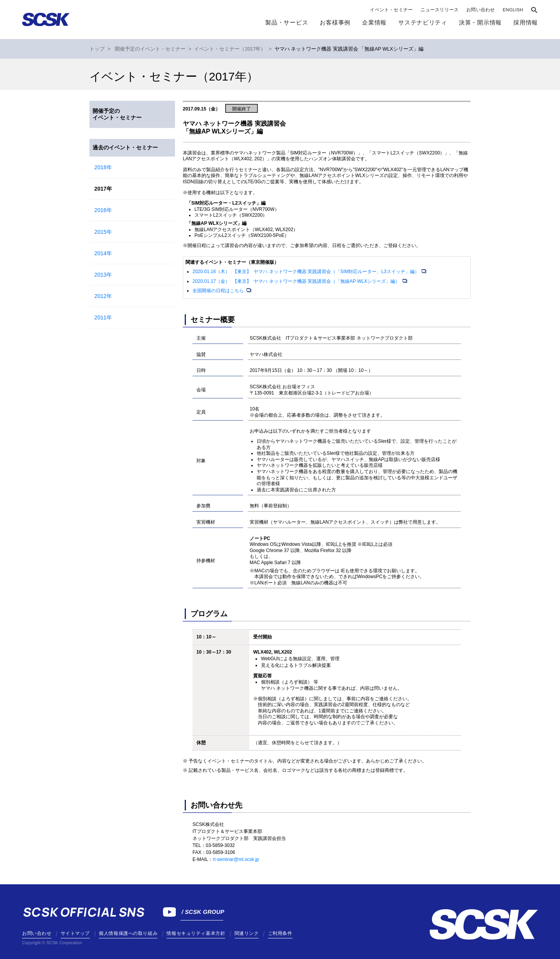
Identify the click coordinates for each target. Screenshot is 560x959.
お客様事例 (335, 23)
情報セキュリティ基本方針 (196, 933)
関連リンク (247, 933)
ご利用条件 (280, 933)
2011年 (103, 317)
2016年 (103, 210)
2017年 (103, 189)
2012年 (103, 296)
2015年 (103, 232)
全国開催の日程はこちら (219, 291)
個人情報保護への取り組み (128, 933)
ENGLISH (513, 10)
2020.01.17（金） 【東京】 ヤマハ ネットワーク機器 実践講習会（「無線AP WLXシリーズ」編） (297, 281)
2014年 (103, 253)
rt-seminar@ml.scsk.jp (236, 859)
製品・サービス (287, 23)
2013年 (103, 275)
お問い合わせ (480, 10)
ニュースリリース (439, 10)
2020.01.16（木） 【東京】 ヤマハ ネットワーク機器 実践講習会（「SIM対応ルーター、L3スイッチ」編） (306, 272)
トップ (97, 49)
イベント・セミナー (391, 10)
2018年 (103, 167)
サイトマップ (75, 933)
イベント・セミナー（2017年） (230, 49)
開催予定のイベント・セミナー (150, 49)
